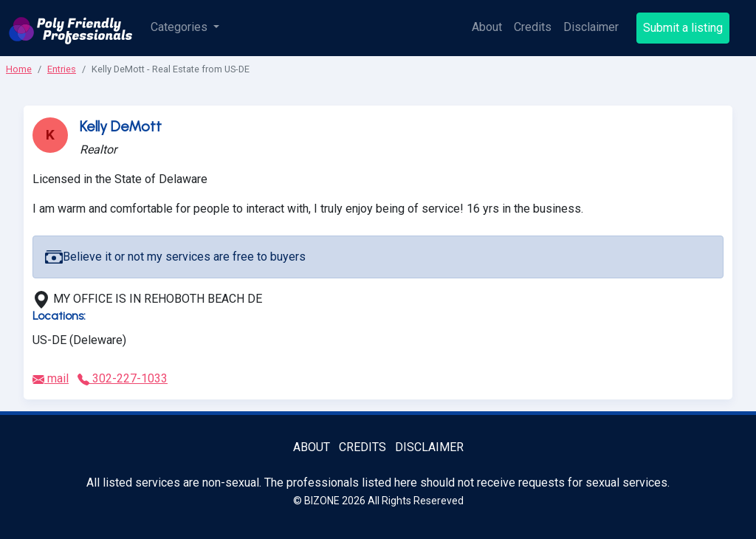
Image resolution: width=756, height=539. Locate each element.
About (487, 27)
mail (51, 378)
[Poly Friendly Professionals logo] (71, 28)
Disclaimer (591, 27)
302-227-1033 (123, 378)
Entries (62, 69)
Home (19, 69)
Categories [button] (181, 27)
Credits (533, 27)
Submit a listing (683, 28)
